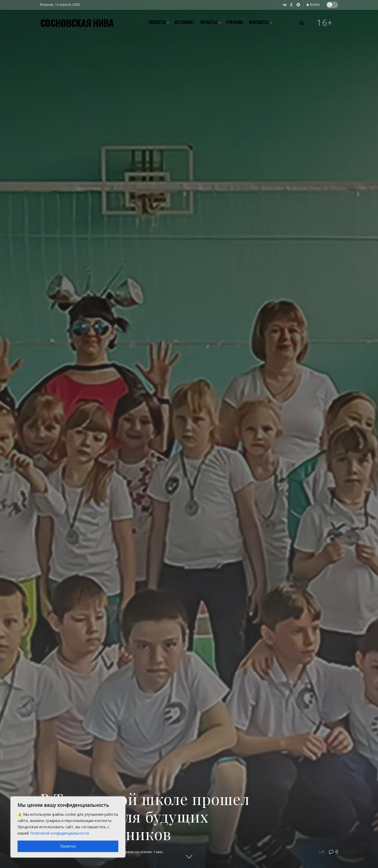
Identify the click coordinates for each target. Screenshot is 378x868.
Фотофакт (184, 22)
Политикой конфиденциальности (59, 833)
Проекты (209, 22)
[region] (68, 827)
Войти (313, 5)
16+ (325, 23)
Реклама (235, 22)
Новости (157, 22)
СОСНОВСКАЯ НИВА (77, 23)
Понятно (68, 846)
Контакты (259, 22)
